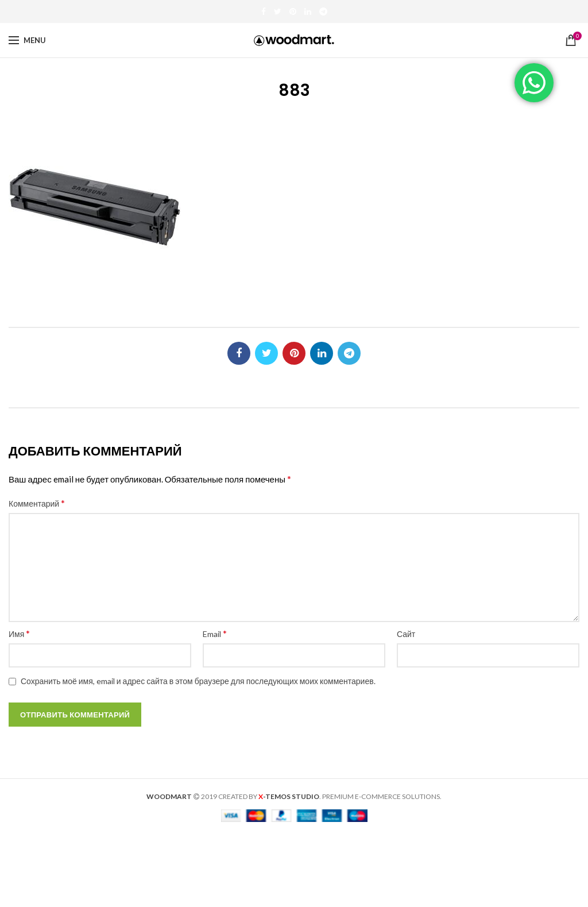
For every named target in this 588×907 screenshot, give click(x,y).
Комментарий (37, 503)
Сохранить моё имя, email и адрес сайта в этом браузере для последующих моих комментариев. (198, 681)
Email (215, 633)
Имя (19, 633)
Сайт (406, 634)
